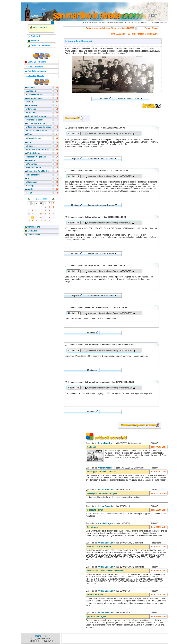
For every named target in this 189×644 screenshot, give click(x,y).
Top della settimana (37, 71)
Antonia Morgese (106, 468)
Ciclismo (31, 113)
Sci (29, 178)
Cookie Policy (34, 235)
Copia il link (74, 133)
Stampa (31, 186)
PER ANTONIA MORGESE (99, 547)
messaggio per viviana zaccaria (102, 472)
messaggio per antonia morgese (102, 493)
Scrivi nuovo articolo (40, 45)
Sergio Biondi (104, 443)
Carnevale (32, 105)
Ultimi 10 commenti (37, 62)
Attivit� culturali (35, 95)
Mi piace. (106, 99)
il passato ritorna (95, 510)
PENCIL (39, 636)
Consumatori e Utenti (37, 123)
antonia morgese (95, 595)
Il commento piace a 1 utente (102, 205)
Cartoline (32, 109)
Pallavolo (32, 160)
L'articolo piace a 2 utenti (129, 99)
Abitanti (31, 87)
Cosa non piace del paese (39, 127)
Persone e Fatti (34, 168)
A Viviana (91, 447)
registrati (43, 27)
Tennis (30, 193)
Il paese (31, 146)
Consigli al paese (35, 120)
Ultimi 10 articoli (35, 66)
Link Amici (32, 231)
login (35, 27)
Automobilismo (34, 98)
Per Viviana (92, 527)
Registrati (35, 36)
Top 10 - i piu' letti (36, 76)
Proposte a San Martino (38, 171)
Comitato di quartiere (37, 116)
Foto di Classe (34, 138)
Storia (30, 189)
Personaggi (33, 164)
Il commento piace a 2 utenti (102, 159)
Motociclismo (34, 153)
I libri (30, 142)
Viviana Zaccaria (105, 490)
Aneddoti (32, 91)
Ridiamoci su (33, 175)
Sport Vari (32, 182)
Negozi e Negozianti (37, 157)
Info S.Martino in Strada (38, 150)
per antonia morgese (97, 616)
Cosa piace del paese (37, 131)
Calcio (30, 102)
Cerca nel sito (34, 227)
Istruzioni (35, 41)
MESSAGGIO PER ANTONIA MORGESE (105, 571)
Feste (30, 134)
